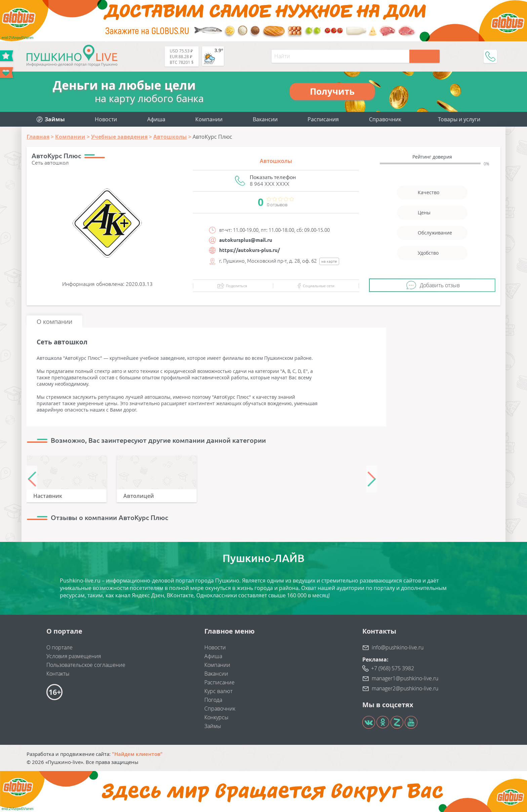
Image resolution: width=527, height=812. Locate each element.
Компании (209, 119)
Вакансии (265, 119)
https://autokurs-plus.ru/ (250, 250)
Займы (213, 726)
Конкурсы (216, 717)
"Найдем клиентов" (137, 754)
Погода (213, 700)
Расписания (323, 119)
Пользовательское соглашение (86, 665)
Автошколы (276, 161)
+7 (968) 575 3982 (393, 668)
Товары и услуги (459, 119)
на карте (329, 261)
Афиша (156, 119)
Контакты (58, 674)
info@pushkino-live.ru (398, 647)
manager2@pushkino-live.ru (405, 688)
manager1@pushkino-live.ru (405, 678)
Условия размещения (74, 656)
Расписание (219, 682)
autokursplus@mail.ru (246, 240)
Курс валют (218, 691)
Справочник (385, 119)
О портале (59, 647)
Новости (106, 119)
